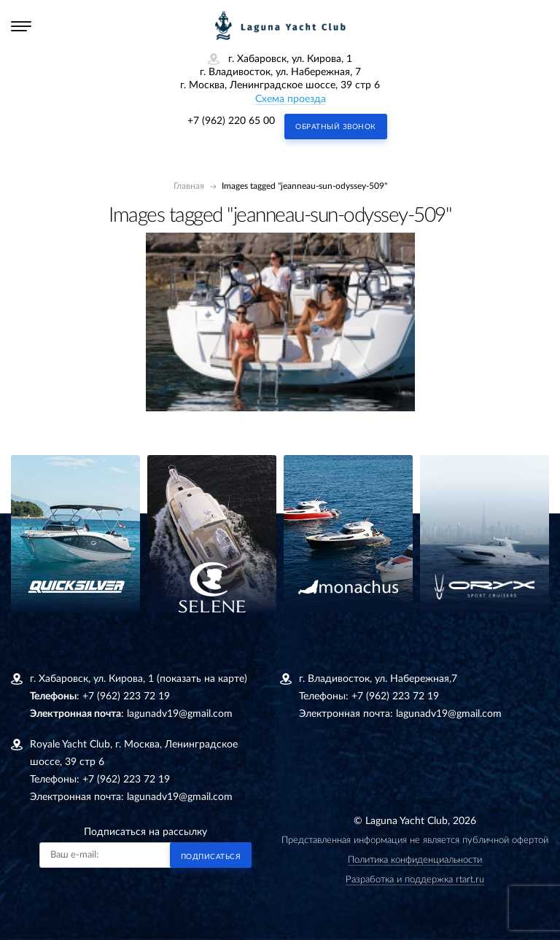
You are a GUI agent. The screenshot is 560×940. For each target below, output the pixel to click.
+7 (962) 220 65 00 (231, 121)
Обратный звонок (336, 127)
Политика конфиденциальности (415, 860)
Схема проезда (291, 99)
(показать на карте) (202, 679)
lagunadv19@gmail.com (180, 714)
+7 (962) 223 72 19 (126, 696)
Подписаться (211, 857)
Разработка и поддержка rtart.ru (415, 880)
